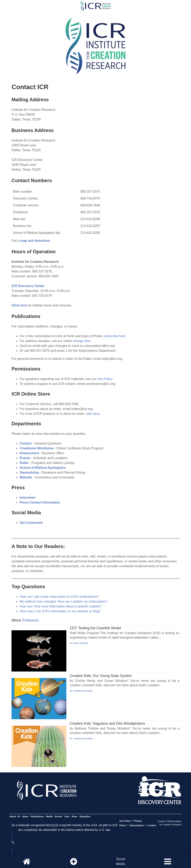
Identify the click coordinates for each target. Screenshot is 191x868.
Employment (29, 453)
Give (67, 816)
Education (85, 816)
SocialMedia (121, 861)
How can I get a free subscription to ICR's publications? (59, 597)
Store (75, 816)
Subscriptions (137, 825)
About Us (15, 816)
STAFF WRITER (81, 643)
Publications (37, 816)
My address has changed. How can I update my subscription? (64, 601)
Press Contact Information (40, 502)
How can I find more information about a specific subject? (61, 606)
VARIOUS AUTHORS (83, 691)
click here (93, 414)
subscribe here (115, 336)
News (25, 816)
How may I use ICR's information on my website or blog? (60, 611)
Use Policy (105, 379)
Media (49, 816)
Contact (26, 443)
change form (82, 341)
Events (59, 816)
